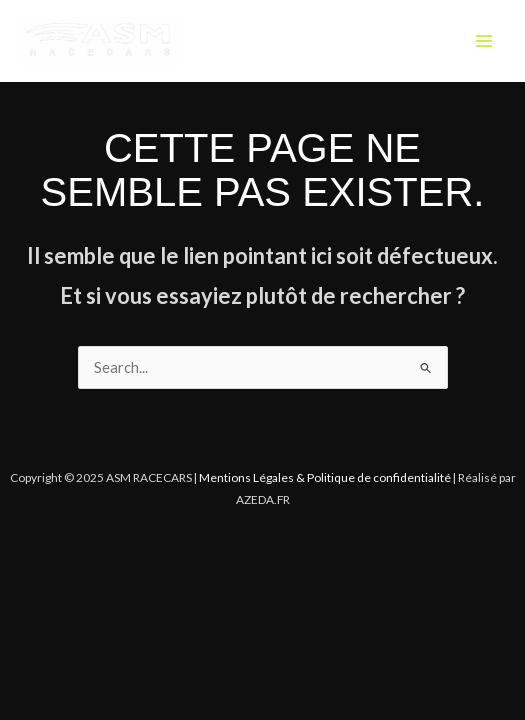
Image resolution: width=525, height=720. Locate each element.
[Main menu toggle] (484, 41)
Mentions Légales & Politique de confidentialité (325, 477)
